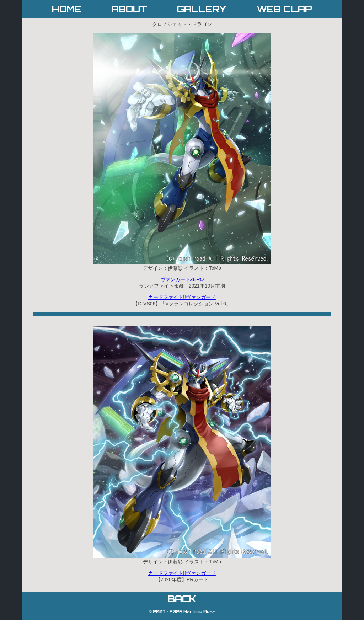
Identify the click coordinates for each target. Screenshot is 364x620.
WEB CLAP (284, 9)
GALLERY (202, 9)
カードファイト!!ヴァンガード (182, 297)
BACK (182, 599)
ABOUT (129, 9)
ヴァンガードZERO (182, 279)
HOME (67, 9)
